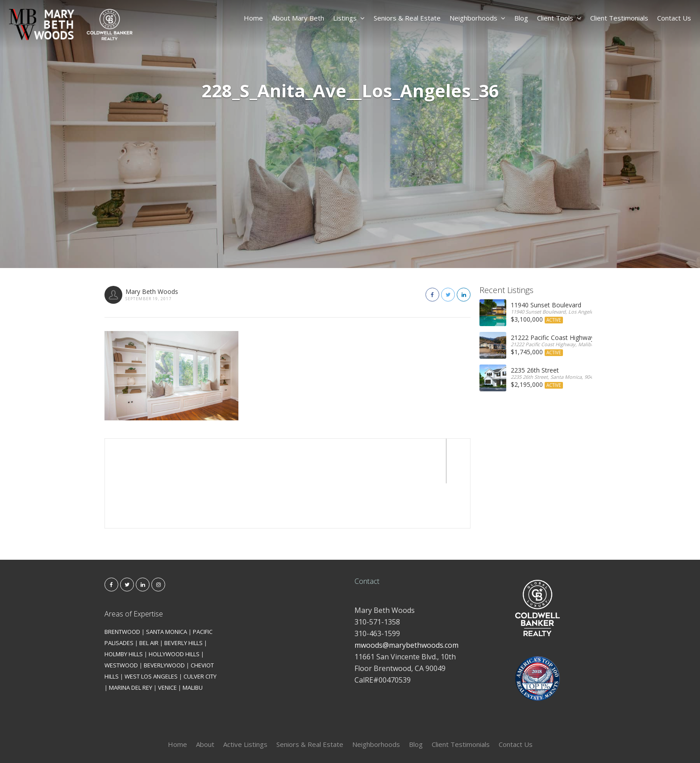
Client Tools (559, 18)
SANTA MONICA (167, 587)
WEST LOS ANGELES (151, 632)
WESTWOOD (121, 620)
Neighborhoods (477, 18)
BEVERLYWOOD (164, 620)
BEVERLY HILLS (183, 598)
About (205, 700)
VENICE (167, 643)
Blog (521, 18)
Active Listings (245, 700)
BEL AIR (149, 598)
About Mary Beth (298, 18)
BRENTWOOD (122, 587)
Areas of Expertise (134, 569)
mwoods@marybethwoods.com (406, 600)
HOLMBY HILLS (124, 609)
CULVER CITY (200, 632)
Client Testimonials (619, 18)
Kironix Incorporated (400, 741)
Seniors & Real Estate (407, 18)
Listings (349, 18)
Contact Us (674, 18)
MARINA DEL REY (131, 643)
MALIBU (193, 643)
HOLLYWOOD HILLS (174, 609)
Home (253, 18)
